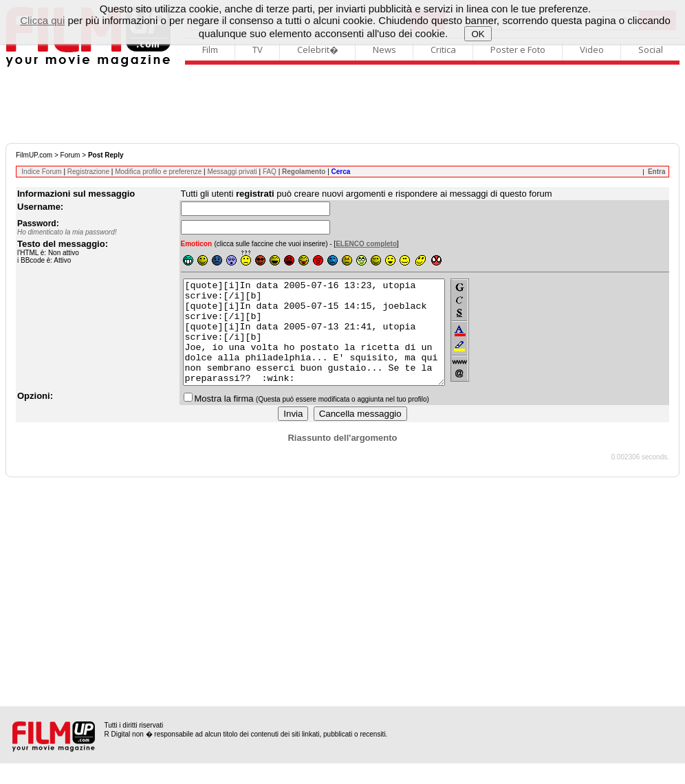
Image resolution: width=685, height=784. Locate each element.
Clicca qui (42, 20)
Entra (657, 172)
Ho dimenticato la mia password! (67, 232)
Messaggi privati (232, 172)
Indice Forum (41, 172)
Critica (443, 50)
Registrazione (88, 172)
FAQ (270, 172)
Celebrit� (318, 50)
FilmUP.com (34, 155)
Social (651, 50)
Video (592, 50)
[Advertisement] (342, 105)
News (384, 50)
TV (258, 50)
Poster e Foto (518, 50)
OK (478, 34)
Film (210, 50)
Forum (70, 155)
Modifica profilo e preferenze (158, 172)
